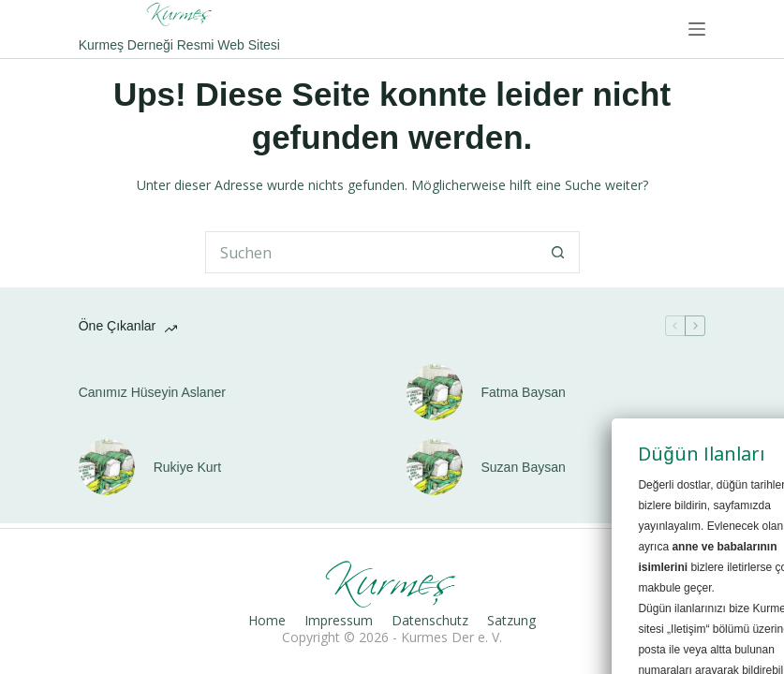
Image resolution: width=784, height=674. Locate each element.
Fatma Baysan (524, 392)
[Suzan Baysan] (435, 467)
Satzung (511, 621)
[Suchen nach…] (371, 252)
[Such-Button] (559, 252)
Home (267, 621)
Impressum (339, 621)
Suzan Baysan (524, 467)
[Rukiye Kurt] (107, 467)
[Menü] (697, 29)
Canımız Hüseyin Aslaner (152, 392)
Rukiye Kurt (187, 467)
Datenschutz (430, 621)
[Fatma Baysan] (435, 392)
